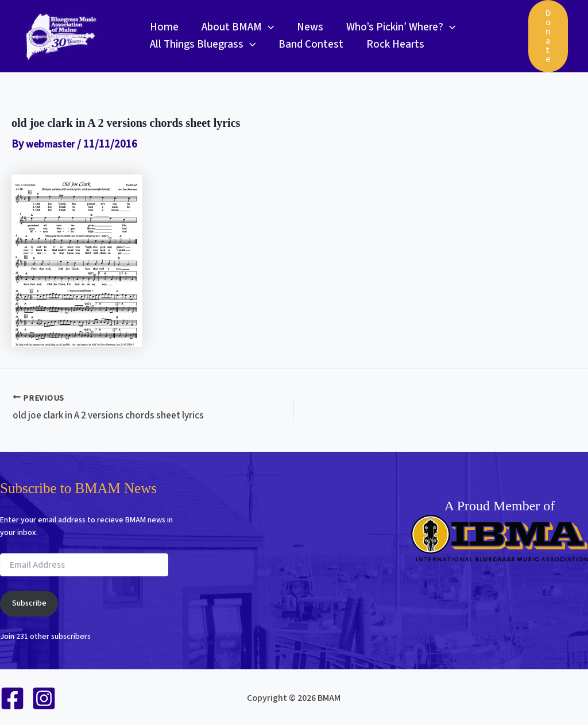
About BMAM (236, 28)
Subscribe (29, 602)
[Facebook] (12, 697)
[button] (266, 28)
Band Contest (309, 44)
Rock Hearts (392, 44)
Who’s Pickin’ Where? (397, 28)
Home (164, 27)
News (307, 27)
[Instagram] (44, 697)
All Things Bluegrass (202, 45)
